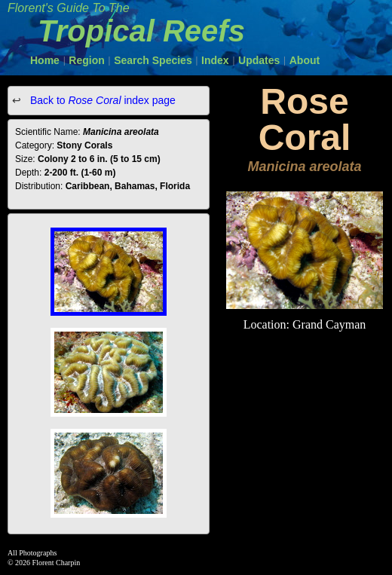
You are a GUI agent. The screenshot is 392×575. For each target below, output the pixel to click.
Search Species (153, 60)
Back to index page (101, 100)
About (305, 60)
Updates (259, 60)
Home (45, 60)
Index (215, 60)
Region (86, 60)
